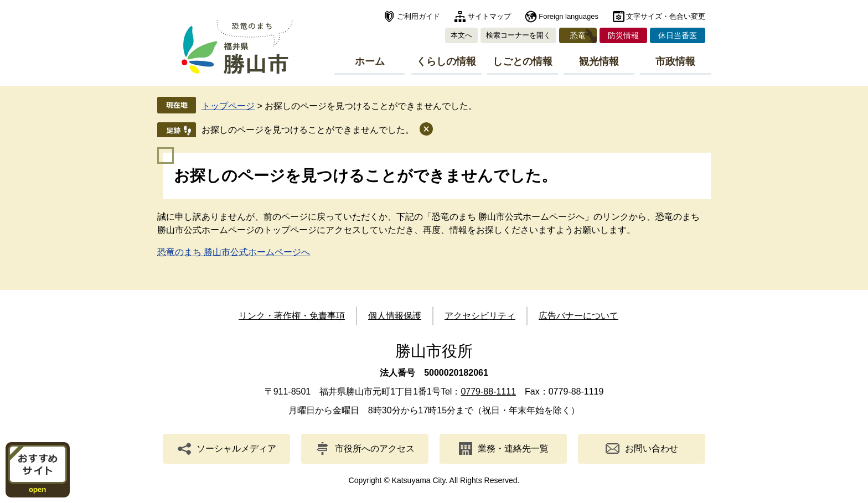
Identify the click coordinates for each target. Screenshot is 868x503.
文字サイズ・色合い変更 (666, 16)
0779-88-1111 (488, 391)
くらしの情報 (446, 61)
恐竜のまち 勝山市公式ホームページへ (234, 252)
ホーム (370, 61)
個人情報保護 (395, 316)
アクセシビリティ (480, 316)
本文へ (461, 35)
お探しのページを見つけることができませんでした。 (308, 130)
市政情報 (675, 61)
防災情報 (623, 35)
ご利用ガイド (418, 16)
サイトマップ (489, 16)
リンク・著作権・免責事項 (292, 316)
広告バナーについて (578, 316)
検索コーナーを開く (518, 35)
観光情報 (599, 61)
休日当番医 (678, 35)
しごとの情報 (523, 61)
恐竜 (578, 35)
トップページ (228, 106)
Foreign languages (569, 16)
